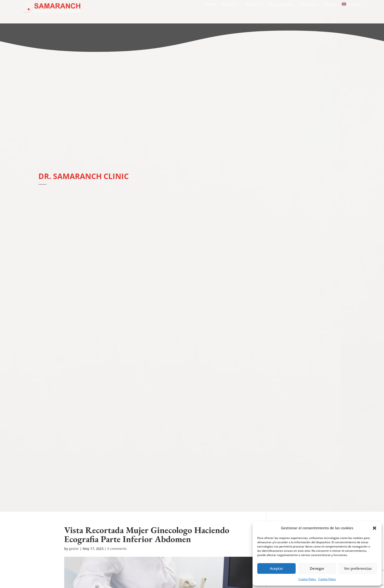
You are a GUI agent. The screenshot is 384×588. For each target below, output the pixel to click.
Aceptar (276, 568)
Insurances (309, 4)
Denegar (317, 568)
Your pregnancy (281, 4)
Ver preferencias (358, 568)
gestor (74, 549)
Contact (330, 4)
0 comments (117, 549)
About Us (254, 4)
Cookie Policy (307, 579)
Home (211, 4)
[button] (375, 528)
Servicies (229, 4)
